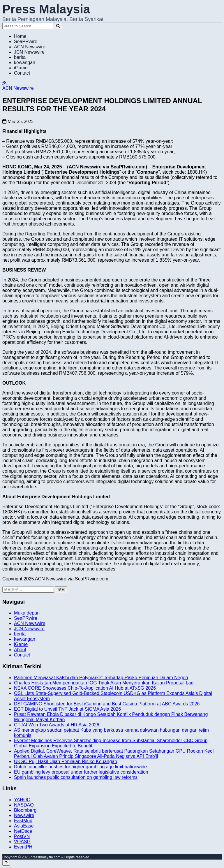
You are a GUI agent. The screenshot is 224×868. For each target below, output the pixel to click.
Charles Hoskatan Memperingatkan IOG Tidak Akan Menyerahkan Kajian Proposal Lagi (104, 683)
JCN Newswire (29, 52)
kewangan (25, 62)
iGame (21, 68)
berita (20, 57)
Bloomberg (25, 810)
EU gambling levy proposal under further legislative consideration (81, 772)
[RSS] (4, 83)
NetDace (23, 831)
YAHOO (22, 800)
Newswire (24, 815)
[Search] (58, 26)
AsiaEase (24, 826)
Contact (22, 73)
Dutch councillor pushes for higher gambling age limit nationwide (80, 767)
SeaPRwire (26, 42)
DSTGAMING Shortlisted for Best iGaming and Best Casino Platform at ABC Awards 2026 (107, 704)
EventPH (23, 847)
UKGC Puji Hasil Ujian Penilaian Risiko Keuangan (66, 762)
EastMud (23, 821)
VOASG (22, 842)
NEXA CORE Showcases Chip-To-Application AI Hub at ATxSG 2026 (85, 688)
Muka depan (27, 613)
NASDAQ (24, 805)
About (20, 650)
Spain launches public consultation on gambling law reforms (76, 777)
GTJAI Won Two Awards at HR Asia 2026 (57, 725)
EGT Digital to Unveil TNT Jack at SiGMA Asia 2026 (67, 709)
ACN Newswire (30, 47)
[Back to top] (6, 863)
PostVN (22, 836)
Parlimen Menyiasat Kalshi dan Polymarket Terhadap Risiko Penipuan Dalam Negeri (101, 678)
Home (20, 36)
